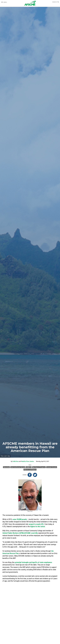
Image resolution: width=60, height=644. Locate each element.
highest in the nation (38, 526)
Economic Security (52, 467)
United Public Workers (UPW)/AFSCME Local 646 (20, 533)
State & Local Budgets (30, 470)
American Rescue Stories (18, 467)
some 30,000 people (20, 519)
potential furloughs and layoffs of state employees (33, 562)
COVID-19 (29, 467)
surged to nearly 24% (36, 524)
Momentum (6, 467)
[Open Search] (56, 2)
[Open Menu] (4, 2)
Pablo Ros (15, 461)
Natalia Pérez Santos (28, 461)
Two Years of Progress (39, 467)
